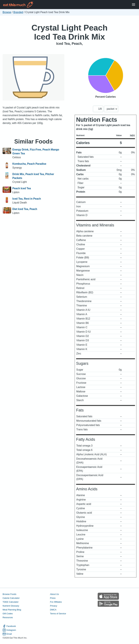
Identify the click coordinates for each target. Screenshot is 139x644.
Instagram (9, 630)
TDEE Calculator (11, 602)
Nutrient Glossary (11, 606)
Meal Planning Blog (12, 610)
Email (7, 634)
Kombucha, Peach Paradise (29, 164)
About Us (54, 594)
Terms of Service (58, 614)
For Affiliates (56, 602)
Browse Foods (9, 594)
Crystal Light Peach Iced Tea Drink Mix (69, 32)
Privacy (54, 606)
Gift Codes (8, 614)
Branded (18, 12)
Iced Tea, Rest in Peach (27, 199)
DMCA (53, 610)
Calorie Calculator (11, 598)
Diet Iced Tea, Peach (25, 209)
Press (53, 598)
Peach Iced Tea (22, 188)
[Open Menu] (134, 5)
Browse (7, 12)
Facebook (9, 626)
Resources (8, 617)
